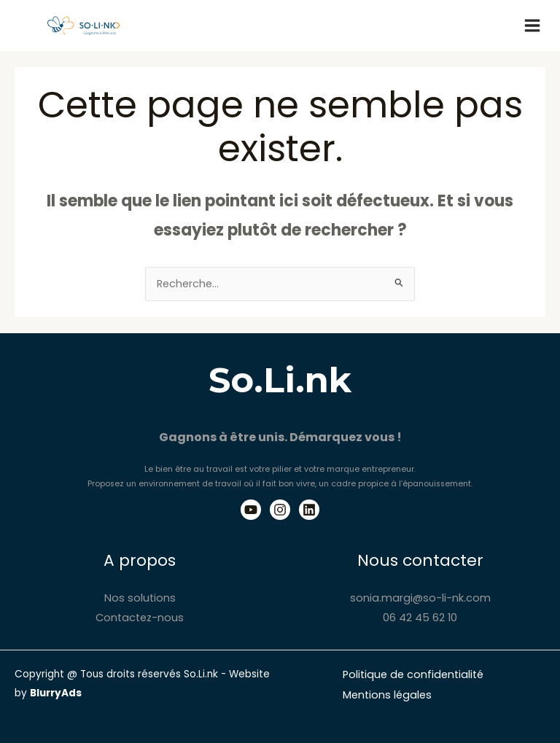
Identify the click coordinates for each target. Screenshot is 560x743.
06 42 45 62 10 (420, 618)
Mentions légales (387, 695)
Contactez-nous (140, 618)
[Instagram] (280, 510)
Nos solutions (140, 598)
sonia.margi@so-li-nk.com (420, 598)
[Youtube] (251, 510)
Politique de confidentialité (413, 674)
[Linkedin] (309, 510)
